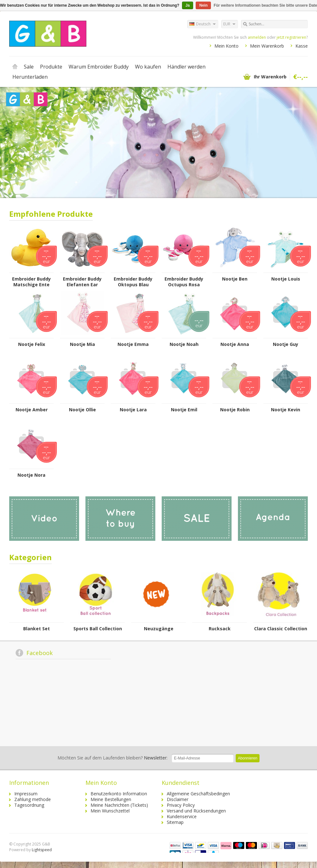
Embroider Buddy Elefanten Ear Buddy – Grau (82, 282)
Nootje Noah (184, 344)
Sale (29, 67)
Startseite (15, 67)
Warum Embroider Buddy (99, 67)
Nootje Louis (286, 279)
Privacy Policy (181, 805)
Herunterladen (30, 77)
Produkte (51, 67)
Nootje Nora (31, 475)
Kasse (302, 46)
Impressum (26, 794)
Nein (203, 5)
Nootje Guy (286, 344)
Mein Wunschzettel (110, 811)
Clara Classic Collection (281, 629)
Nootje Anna (235, 344)
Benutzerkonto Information (119, 794)
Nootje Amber (32, 410)
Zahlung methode (33, 799)
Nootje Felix (32, 344)
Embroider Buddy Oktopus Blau (133, 282)
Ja (188, 5)
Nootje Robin (235, 410)
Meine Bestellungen (111, 799)
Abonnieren (248, 758)
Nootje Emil (184, 410)
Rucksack (220, 629)
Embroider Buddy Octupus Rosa (184, 282)
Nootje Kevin (286, 410)
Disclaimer (178, 799)
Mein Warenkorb (267, 46)
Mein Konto (226, 46)
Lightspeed (42, 850)
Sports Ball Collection (98, 629)
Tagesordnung (29, 805)
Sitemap (175, 822)
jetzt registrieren (291, 37)
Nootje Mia (82, 344)
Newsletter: (112, 758)
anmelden (257, 37)
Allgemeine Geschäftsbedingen (198, 794)
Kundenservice (182, 816)
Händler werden (186, 67)
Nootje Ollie (82, 410)
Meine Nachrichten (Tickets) (119, 805)
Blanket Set (37, 629)
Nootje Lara (133, 410)
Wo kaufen (148, 67)
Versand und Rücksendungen (196, 811)
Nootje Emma (133, 344)
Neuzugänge (159, 629)
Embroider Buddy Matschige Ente (31, 282)
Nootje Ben (235, 279)
